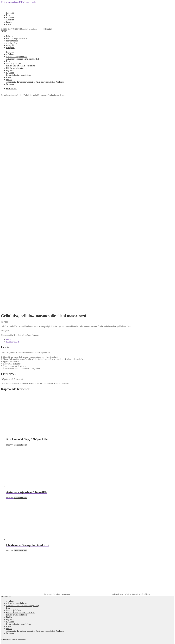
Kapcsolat (10, 17)
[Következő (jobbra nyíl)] (5, 642)
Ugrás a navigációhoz (10, 2)
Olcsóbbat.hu (88, 540)
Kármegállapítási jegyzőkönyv (19, 75)
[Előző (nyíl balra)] (2, 642)
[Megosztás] (5, 640)
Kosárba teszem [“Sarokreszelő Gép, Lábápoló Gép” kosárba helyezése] (20, 293)
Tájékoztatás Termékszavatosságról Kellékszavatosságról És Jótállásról (35, 82)
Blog (8, 15)
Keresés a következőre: (10, 29)
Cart (9, 635)
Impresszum (11, 70)
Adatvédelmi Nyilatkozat (16, 57)
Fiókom (9, 628)
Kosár (9, 24)
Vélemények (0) (13, 190)
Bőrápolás (10, 45)
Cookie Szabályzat (14, 63)
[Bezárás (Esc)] (2, 640)
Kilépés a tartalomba (28, 2)
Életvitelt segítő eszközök (17, 38)
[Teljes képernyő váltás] (7, 640)
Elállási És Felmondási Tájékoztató (21, 66)
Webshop (10, 84)
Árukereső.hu (87, 518)
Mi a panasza (6, 623)
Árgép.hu (88, 552)
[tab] (90, 188)
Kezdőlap (10, 13)
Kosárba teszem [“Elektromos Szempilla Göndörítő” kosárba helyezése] (20, 399)
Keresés (48, 29)
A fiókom (10, 20)
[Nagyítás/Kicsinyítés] (10, 640)
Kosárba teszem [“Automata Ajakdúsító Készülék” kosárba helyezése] (20, 346)
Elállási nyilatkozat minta (17, 68)
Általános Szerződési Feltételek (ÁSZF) (22, 59)
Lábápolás (10, 48)
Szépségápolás (12, 41)
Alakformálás (12, 43)
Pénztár (9, 22)
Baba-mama (11, 36)
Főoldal (9, 465)
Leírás (9, 188)
